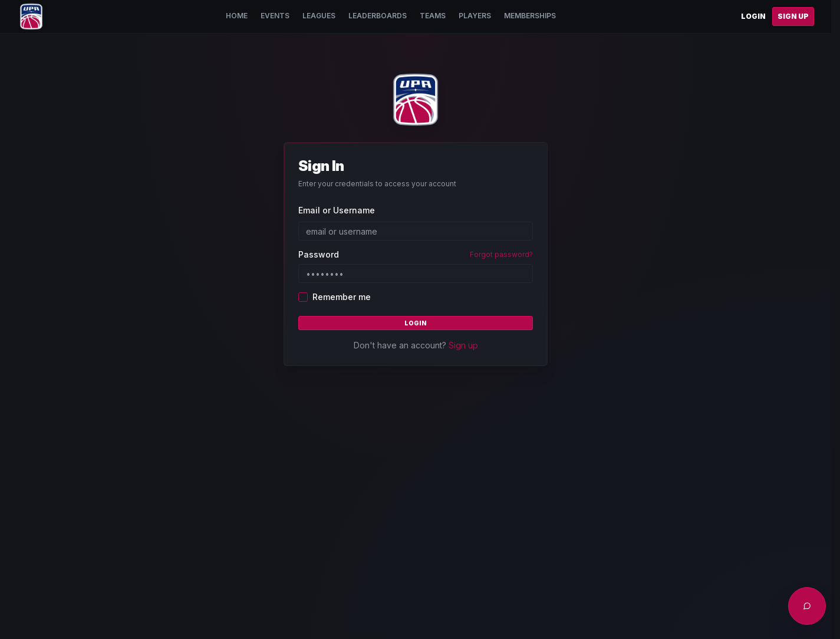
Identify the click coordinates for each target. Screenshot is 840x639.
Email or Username (337, 210)
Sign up (463, 345)
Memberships (530, 16)
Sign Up (793, 16)
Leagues (319, 16)
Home (237, 16)
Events (275, 16)
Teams (433, 16)
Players (475, 16)
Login (753, 16)
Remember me (342, 297)
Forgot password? (501, 254)
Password (319, 255)
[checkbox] (303, 297)
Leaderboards (378, 16)
